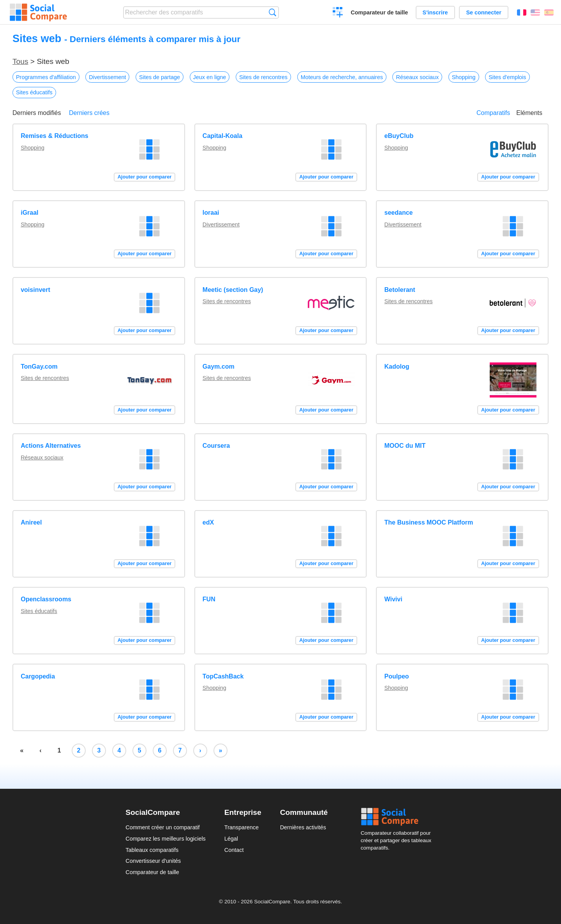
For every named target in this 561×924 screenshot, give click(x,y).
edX (208, 522)
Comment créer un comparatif (162, 827)
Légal (231, 839)
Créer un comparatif (338, 13)
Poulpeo (397, 676)
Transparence (242, 827)
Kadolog (397, 367)
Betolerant (400, 290)
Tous (20, 61)
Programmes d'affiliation (46, 77)
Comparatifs (493, 113)
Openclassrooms (46, 599)
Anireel (31, 522)
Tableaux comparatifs (152, 850)
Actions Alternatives (51, 446)
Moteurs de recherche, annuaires (342, 77)
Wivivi (393, 599)
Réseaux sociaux (417, 77)
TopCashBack (223, 676)
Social (398, 817)
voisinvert (35, 290)
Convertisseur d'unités (153, 861)
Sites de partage (160, 77)
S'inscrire (435, 12)
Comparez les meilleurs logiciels (166, 839)
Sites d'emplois (507, 77)
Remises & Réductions (54, 136)
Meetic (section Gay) (233, 290)
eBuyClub (399, 136)
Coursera (216, 446)
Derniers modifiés (37, 113)
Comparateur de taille (379, 12)
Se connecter (483, 12)
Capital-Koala (222, 136)
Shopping (464, 77)
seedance (399, 213)
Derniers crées (89, 113)
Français (522, 12)
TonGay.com (39, 367)
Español (549, 12)
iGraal (29, 213)
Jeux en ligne (210, 77)
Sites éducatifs (34, 92)
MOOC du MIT (405, 446)
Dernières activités (303, 827)
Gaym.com (219, 367)
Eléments (529, 113)
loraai (211, 213)
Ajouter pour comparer (145, 177)
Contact (234, 850)
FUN (209, 599)
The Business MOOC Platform (429, 522)
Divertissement (107, 77)
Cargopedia (38, 676)
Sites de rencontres (263, 77)
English (535, 12)
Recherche (273, 12)
